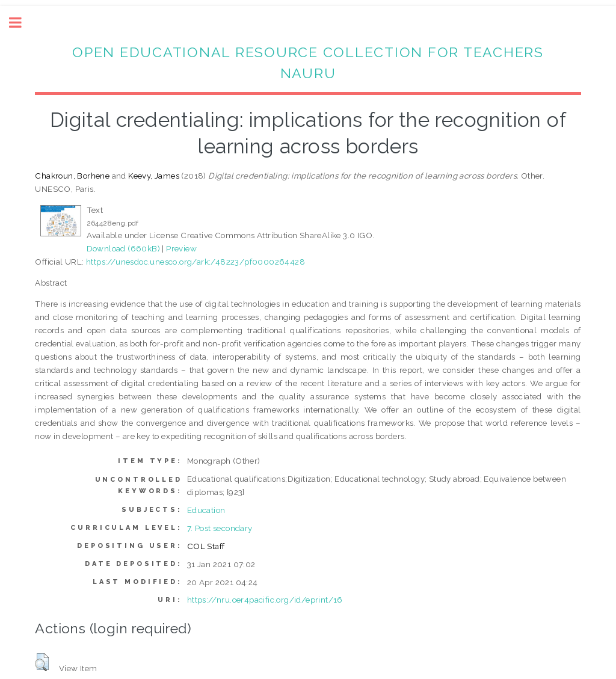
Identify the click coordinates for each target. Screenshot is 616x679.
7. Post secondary (220, 528)
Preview (181, 248)
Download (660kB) (123, 248)
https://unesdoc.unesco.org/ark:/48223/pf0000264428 (196, 262)
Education (206, 510)
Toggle (22, 23)
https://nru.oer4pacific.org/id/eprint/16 (265, 600)
